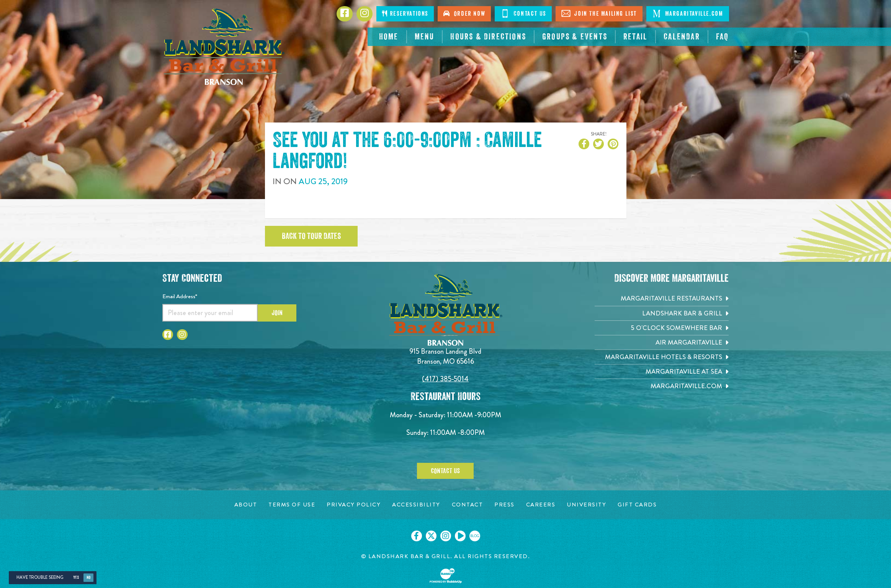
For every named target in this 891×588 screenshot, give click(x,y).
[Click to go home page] (224, 47)
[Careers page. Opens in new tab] (541, 505)
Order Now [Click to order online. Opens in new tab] (464, 14)
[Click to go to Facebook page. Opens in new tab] (345, 14)
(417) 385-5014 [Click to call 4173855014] (445, 379)
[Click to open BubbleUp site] (446, 576)
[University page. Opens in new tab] (586, 505)
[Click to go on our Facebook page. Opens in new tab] (417, 536)
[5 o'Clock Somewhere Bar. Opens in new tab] (662, 328)
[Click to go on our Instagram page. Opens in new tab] (446, 536)
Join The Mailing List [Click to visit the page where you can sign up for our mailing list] (599, 13)
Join (277, 313)
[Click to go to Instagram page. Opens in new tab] (365, 14)
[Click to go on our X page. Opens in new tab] (431, 536)
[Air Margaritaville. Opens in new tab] (662, 342)
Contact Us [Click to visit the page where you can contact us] (523, 13)
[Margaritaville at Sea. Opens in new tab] (662, 372)
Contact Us (445, 471)
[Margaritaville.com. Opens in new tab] (662, 386)
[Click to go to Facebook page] (168, 335)
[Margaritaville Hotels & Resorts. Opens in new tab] (662, 357)
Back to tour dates (311, 236)
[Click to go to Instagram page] (182, 335)
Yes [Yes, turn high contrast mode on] (76, 577)
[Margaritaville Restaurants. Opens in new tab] (662, 298)
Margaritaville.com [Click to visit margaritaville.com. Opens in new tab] (687, 13)
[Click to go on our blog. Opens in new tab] (475, 536)
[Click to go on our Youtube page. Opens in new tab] (460, 536)
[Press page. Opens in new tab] (504, 505)
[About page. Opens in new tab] (246, 505)
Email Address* (180, 296)
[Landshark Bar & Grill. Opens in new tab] (662, 313)
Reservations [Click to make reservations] (405, 14)
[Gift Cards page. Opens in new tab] (637, 505)
